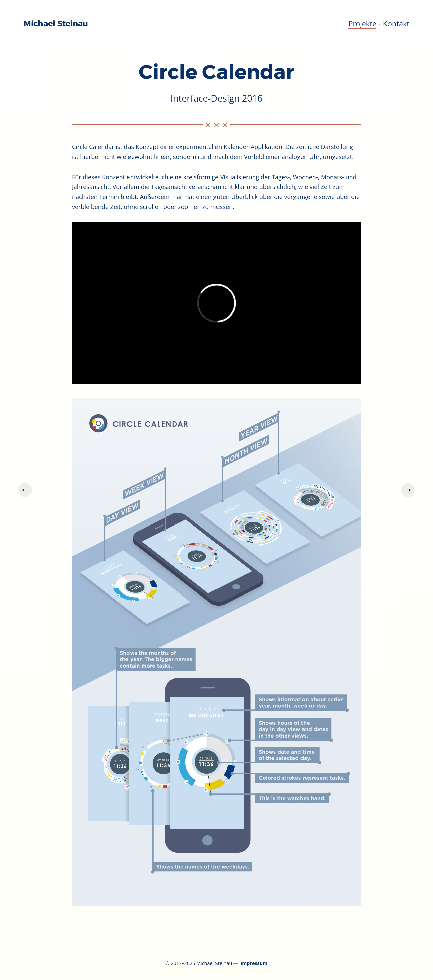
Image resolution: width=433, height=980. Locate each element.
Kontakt (396, 24)
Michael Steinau (56, 24)
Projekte (362, 24)
